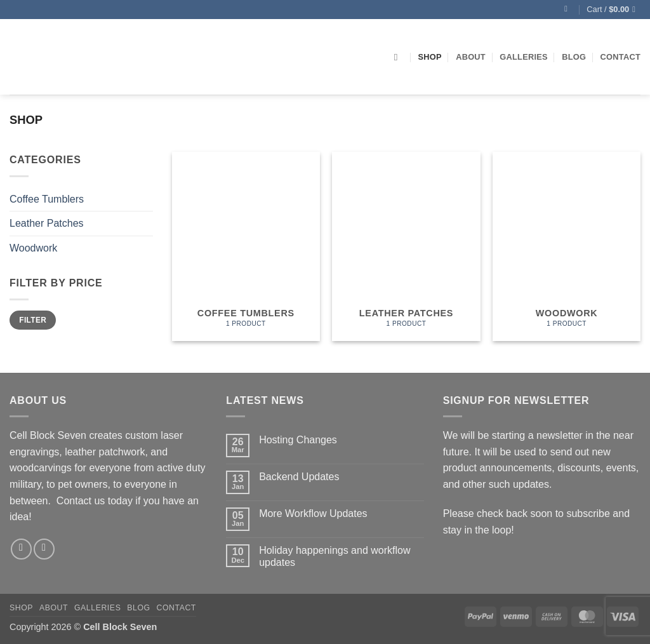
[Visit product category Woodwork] (567, 246)
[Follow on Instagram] (44, 549)
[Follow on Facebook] (21, 549)
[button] (568, 9)
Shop (429, 57)
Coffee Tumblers (47, 199)
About (471, 57)
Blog (574, 57)
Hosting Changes (298, 440)
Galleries (524, 57)
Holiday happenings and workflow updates (335, 556)
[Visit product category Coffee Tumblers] (246, 246)
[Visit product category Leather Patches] (406, 246)
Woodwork (33, 248)
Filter (33, 320)
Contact (620, 57)
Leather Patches (47, 223)
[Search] (399, 57)
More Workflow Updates (313, 513)
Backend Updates (299, 477)
